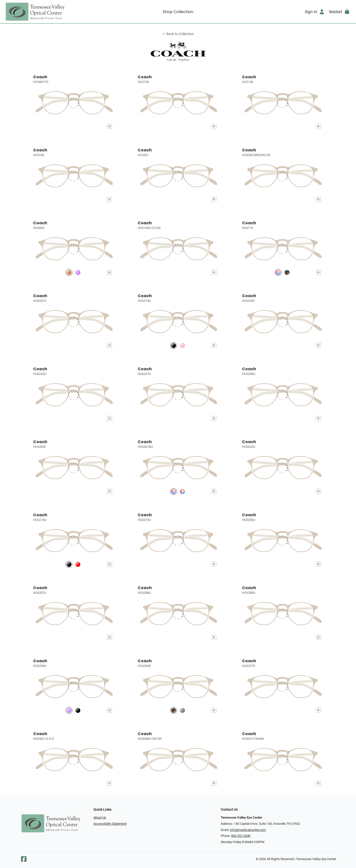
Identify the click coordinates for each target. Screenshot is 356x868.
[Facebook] (24, 860)
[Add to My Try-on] (110, 126)
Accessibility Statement (110, 824)
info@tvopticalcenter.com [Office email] (248, 830)
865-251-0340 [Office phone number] (241, 836)
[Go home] (47, 12)
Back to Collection (178, 34)
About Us (100, 817)
